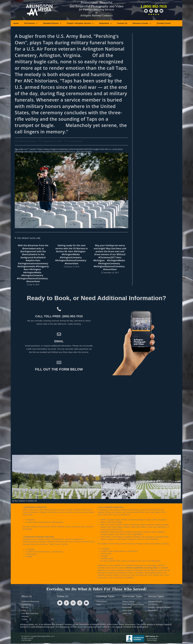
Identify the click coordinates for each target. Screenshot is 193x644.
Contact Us (122, 23)
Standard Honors (52, 23)
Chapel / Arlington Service (80, 23)
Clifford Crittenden (27, 141)
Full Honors (31, 23)
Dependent (105, 23)
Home (16, 23)
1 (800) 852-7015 (154, 6)
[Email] (59, 334)
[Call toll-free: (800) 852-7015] (59, 309)
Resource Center (142, 23)
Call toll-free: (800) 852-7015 (59, 316)
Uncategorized (75, 141)
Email (59, 341)
